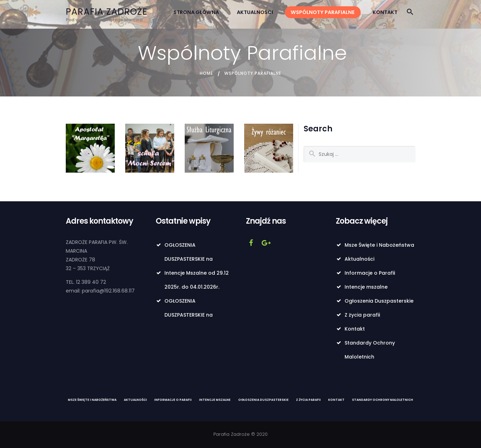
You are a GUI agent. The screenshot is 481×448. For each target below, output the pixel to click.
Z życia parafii (362, 315)
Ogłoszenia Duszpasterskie (379, 301)
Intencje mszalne (366, 287)
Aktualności (359, 259)
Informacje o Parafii (370, 273)
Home (206, 73)
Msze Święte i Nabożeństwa (379, 245)
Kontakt (355, 329)
